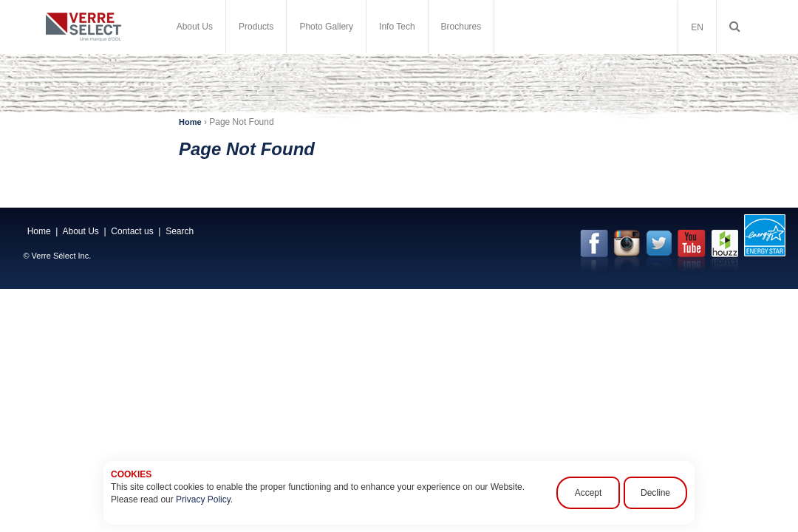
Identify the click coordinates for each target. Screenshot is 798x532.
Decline (655, 493)
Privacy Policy (203, 499)
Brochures (461, 27)
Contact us (132, 231)
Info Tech (397, 27)
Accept (589, 493)
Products (256, 27)
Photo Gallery (326, 27)
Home (190, 122)
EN (697, 27)
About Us (195, 27)
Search (180, 231)
